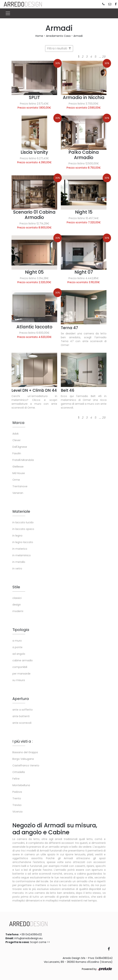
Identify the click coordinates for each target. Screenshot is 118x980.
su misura (19, 680)
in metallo (19, 562)
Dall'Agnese (20, 447)
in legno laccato (23, 542)
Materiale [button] (21, 511)
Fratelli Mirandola (23, 460)
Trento (17, 798)
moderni (18, 611)
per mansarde (21, 674)
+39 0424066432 (31, 934)
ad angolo (19, 654)
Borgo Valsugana (23, 759)
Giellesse (18, 467)
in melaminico (22, 555)
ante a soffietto (23, 710)
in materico (20, 549)
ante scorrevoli (22, 723)
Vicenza (17, 812)
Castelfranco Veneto (26, 765)
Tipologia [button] (21, 630)
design (17, 605)
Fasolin (17, 453)
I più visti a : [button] (23, 741)
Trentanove (20, 486)
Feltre (16, 779)
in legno (17, 536)
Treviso (17, 805)
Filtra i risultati (59, 48)
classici (17, 598)
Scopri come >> (40, 942)
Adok (16, 434)
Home (39, 36)
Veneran (18, 493)
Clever (17, 440)
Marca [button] (18, 423)
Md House (19, 473)
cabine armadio (23, 660)
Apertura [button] (21, 699)
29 (104, 57)
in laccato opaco (23, 529)
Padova (17, 792)
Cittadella (19, 772)
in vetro (17, 569)
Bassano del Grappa (25, 752)
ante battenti (21, 716)
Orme (16, 480)
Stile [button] (16, 587)
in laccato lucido (23, 522)
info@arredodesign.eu (28, 938)
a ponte (17, 647)
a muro (17, 641)
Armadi (78, 36)
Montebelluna (21, 785)
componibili (20, 667)
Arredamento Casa (58, 36)
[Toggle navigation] (8, 13)
